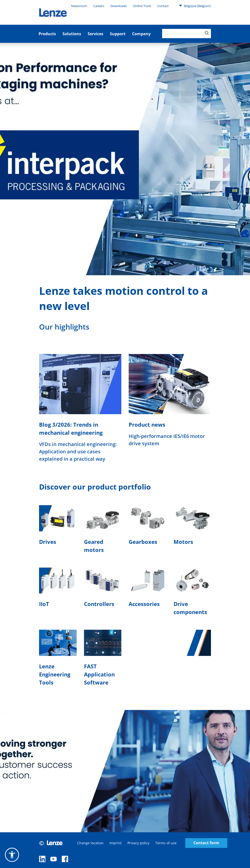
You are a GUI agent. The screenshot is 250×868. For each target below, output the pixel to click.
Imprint (115, 843)
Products (47, 34)
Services (95, 34)
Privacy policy (138, 843)
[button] (12, 855)
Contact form (206, 843)
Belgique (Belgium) (195, 6)
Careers (99, 6)
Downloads (119, 6)
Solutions (72, 34)
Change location (90, 843)
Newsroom (79, 6)
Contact (163, 6)
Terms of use (166, 843)
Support (118, 34)
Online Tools (142, 6)
